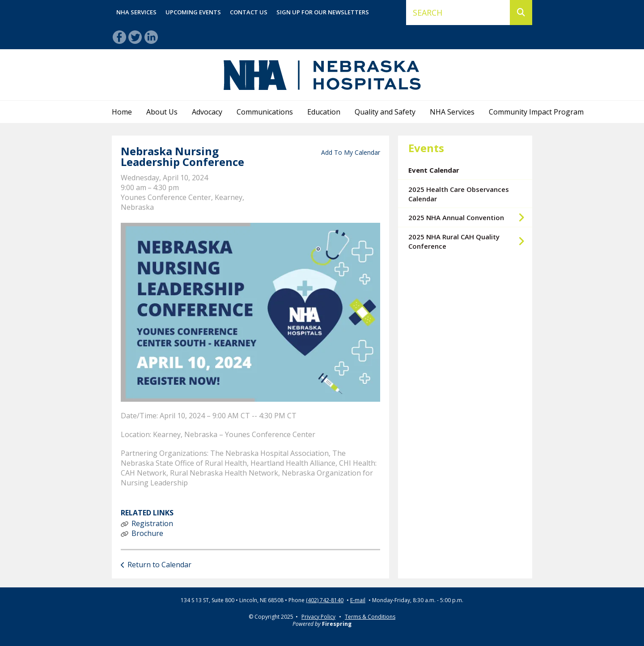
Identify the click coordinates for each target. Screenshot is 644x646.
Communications (265, 112)
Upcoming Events (193, 12)
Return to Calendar (159, 565)
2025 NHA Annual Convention (470, 217)
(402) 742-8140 (325, 600)
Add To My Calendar (351, 152)
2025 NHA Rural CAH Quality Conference (470, 241)
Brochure (147, 533)
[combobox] (458, 13)
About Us (162, 112)
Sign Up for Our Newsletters (323, 12)
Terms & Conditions (370, 617)
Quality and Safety (385, 112)
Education (324, 112)
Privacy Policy (318, 617)
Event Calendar (434, 170)
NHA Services (136, 12)
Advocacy (207, 112)
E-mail (358, 600)
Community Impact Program (536, 112)
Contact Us (249, 12)
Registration (152, 523)
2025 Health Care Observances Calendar (459, 194)
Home (122, 112)
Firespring (337, 624)
